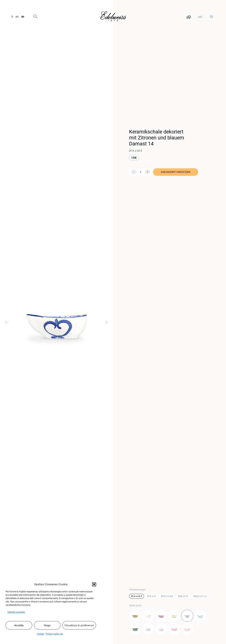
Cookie (40, 634)
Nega (47, 625)
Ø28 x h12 (183, 597)
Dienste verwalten (16, 612)
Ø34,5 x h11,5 (200, 597)
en (17, 17)
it (12, 17)
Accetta (19, 625)
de (23, 17)
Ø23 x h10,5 (167, 597)
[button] (94, 584)
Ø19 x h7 (152, 597)
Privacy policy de (54, 634)
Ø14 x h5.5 (137, 597)
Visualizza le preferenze (79, 625)
